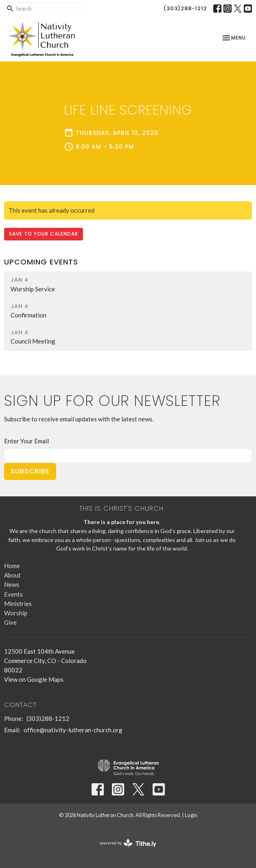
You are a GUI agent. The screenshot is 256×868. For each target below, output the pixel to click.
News (12, 584)
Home (12, 566)
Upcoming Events (41, 262)
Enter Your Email (26, 441)
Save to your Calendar (44, 234)
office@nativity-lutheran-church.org (73, 730)
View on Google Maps (34, 679)
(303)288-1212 (185, 8)
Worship (16, 613)
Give (10, 622)
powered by (128, 843)
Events (13, 594)
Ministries (18, 604)
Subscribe (30, 471)
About (12, 575)
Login (191, 815)
